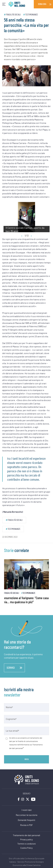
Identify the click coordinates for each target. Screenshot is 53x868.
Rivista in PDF (26, 825)
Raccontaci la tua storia (27, 815)
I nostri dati (27, 810)
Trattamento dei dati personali (26, 835)
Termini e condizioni (27, 844)
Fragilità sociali (13, 15)
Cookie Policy (26, 848)
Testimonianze (32, 15)
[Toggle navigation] (4, 4)
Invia (27, 759)
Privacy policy (26, 840)
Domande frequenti (26, 820)
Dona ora (42, 4)
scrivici (14, 668)
